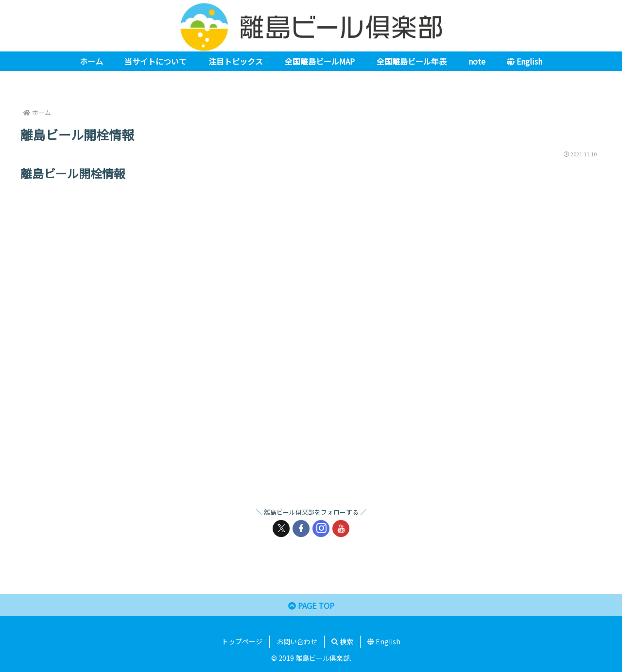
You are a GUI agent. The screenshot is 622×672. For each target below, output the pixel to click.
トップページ (242, 641)
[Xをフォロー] (281, 529)
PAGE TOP (311, 605)
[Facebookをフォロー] (301, 529)
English (384, 641)
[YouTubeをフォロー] (341, 529)
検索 (342, 641)
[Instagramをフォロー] (321, 529)
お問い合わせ (297, 641)
